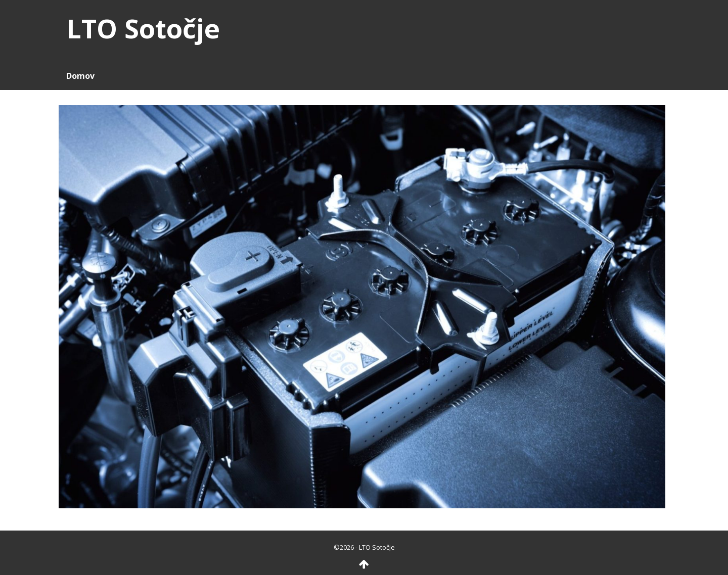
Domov (80, 76)
